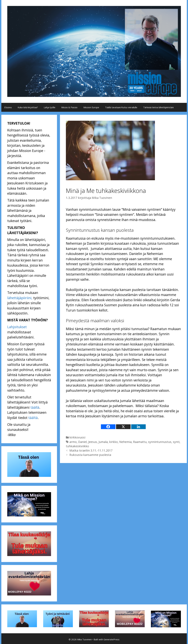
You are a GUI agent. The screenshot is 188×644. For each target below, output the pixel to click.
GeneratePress (112, 639)
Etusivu (8, 107)
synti (176, 442)
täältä (33, 418)
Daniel (83, 442)
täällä (35, 407)
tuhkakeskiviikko (77, 446)
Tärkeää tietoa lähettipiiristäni (158, 107)
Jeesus (93, 442)
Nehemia (125, 442)
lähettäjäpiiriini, (20, 298)
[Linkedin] (138, 427)
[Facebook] (108, 427)
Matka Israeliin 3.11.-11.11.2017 (91, 450)
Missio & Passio (69, 107)
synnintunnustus (160, 442)
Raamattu (140, 442)
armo (73, 442)
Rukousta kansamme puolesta (90, 455)
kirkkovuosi (77, 437)
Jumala (103, 442)
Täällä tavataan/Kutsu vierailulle (121, 107)
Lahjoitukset (17, 327)
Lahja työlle (50, 107)
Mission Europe (91, 107)
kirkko (114, 442)
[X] (123, 427)
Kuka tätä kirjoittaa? (28, 107)
